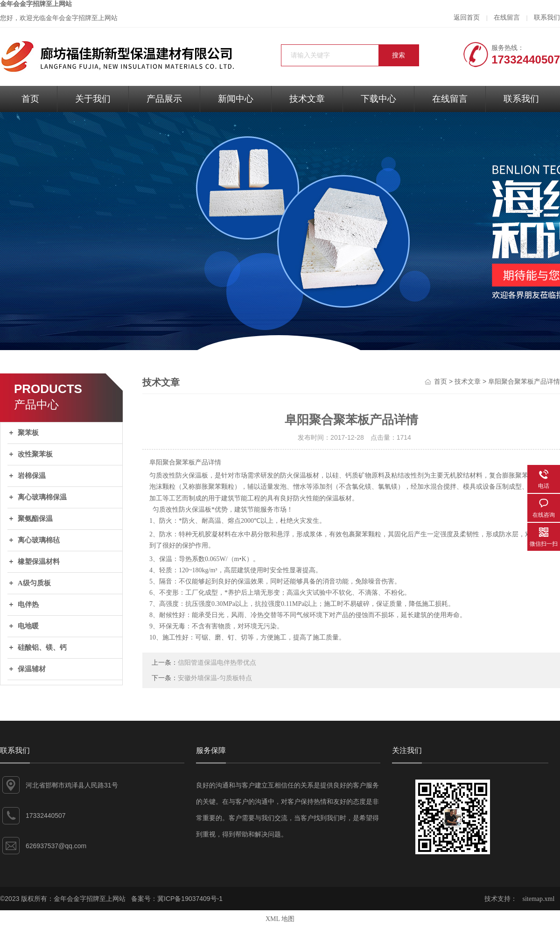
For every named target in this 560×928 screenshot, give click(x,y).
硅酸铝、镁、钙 (42, 647)
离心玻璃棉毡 (39, 540)
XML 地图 (280, 919)
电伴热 (28, 605)
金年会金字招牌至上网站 (36, 4)
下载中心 (378, 99)
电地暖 (28, 626)
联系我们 (547, 18)
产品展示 (164, 99)
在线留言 (507, 18)
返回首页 (467, 18)
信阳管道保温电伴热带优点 (217, 663)
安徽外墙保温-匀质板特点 (215, 678)
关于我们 (93, 99)
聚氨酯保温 (35, 519)
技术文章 (307, 99)
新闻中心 (236, 99)
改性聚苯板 (35, 454)
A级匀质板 (34, 583)
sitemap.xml (539, 899)
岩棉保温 (32, 476)
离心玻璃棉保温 (42, 497)
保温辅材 (32, 669)
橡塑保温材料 (39, 562)
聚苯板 (28, 433)
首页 (30, 99)
